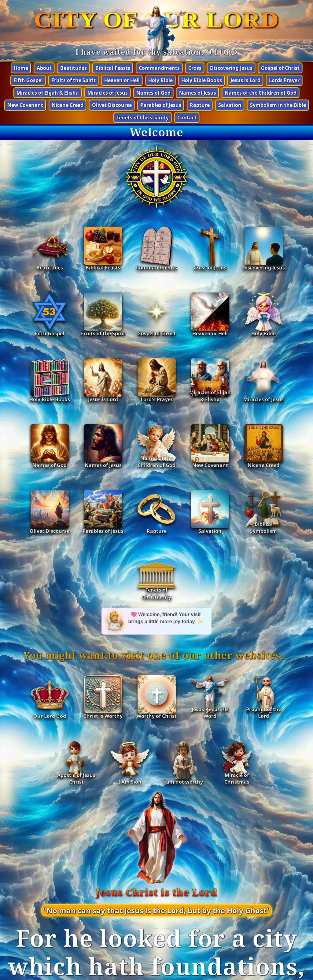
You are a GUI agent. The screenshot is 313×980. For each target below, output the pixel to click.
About (44, 68)
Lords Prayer (284, 80)
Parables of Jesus (161, 105)
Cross (195, 68)
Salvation (230, 105)
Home (21, 68)
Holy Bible (160, 80)
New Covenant (25, 105)
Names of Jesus (198, 93)
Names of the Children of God (261, 93)
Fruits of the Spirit (74, 80)
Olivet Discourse (112, 105)
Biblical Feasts (113, 68)
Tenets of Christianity (143, 118)
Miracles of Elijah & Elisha (48, 93)
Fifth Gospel (28, 80)
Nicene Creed (68, 105)
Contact (187, 118)
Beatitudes (74, 68)
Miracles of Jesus (108, 93)
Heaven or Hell (122, 80)
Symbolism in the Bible (278, 105)
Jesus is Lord (245, 80)
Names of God (153, 93)
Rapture (200, 105)
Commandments (159, 68)
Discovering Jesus (231, 68)
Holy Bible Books (202, 80)
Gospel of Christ (280, 68)
